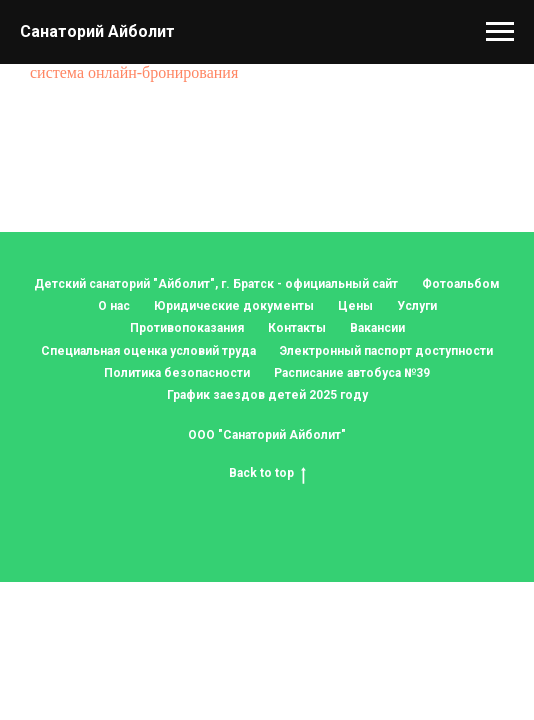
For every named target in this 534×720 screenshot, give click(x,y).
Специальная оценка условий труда (148, 351)
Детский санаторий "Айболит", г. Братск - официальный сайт (216, 284)
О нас (114, 306)
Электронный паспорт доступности (386, 351)
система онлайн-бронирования (134, 72)
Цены (355, 306)
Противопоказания (187, 328)
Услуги (417, 306)
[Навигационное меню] (500, 32)
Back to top (267, 473)
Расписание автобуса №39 (352, 373)
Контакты (297, 328)
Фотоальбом (461, 284)
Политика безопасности (177, 373)
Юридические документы (234, 306)
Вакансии (377, 328)
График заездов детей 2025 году (267, 395)
